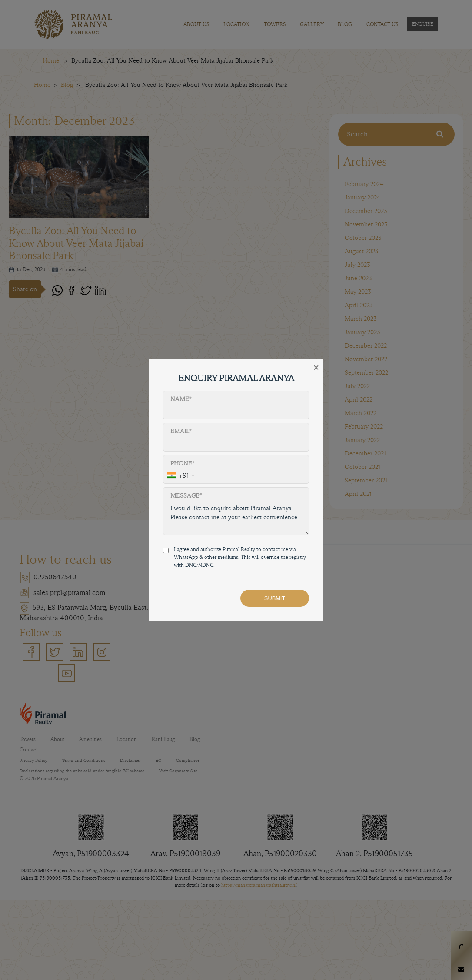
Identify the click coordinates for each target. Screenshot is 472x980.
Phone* (183, 463)
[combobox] (180, 476)
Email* (181, 431)
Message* (186, 496)
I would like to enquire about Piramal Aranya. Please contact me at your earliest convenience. (236, 517)
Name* (181, 399)
